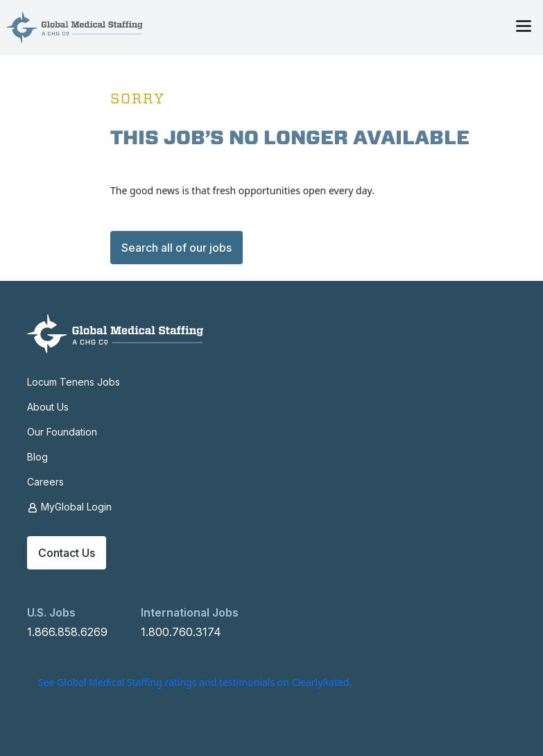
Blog (37, 457)
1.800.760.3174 (181, 632)
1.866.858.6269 (67, 632)
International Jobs (190, 612)
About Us (48, 407)
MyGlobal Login (69, 507)
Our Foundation (62, 432)
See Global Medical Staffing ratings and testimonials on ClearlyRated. (195, 682)
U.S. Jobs (51, 612)
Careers (45, 482)
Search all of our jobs (176, 248)
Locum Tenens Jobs (74, 382)
